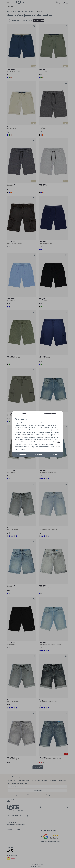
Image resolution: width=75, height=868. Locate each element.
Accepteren (21, 455)
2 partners (21, 430)
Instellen (55, 455)
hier (59, 442)
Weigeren (39, 455)
